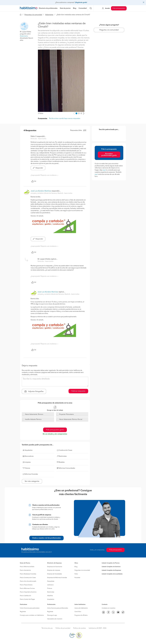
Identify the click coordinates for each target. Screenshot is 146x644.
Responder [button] (38, 168)
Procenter (77, 578)
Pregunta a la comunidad (109, 30)
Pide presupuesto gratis (55, 430)
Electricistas (51, 592)
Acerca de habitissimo (81, 608)
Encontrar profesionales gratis (109, 155)
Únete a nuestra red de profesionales (46, 538)
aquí (104, 170)
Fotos (76, 574)
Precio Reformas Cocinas (27, 588)
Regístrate (23, 612)
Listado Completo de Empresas (111, 570)
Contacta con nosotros (108, 608)
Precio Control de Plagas (27, 599)
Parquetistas (51, 581)
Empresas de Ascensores (55, 567)
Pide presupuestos (119, 8)
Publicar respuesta (78, 391)
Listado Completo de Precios (111, 563)
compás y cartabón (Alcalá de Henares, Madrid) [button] (47, 193)
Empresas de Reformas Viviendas (57, 578)
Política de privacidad (63, 628)
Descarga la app (52, 615)
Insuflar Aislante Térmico (33, 419)
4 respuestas (43, 118)
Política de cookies (79, 628)
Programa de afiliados (81, 615)
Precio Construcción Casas (28, 578)
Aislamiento (49, 15)
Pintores (50, 588)
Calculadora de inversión (55, 619)
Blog (76, 567)
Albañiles (50, 596)
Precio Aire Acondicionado (28, 581)
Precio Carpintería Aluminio (28, 592)
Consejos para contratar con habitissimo (32, 615)
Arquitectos (51, 599)
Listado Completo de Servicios (111, 567)
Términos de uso (47, 628)
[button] (24, 26)
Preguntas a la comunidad (33, 15)
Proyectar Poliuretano (66, 414)
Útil (34, 181)
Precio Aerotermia (25, 570)
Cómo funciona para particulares (30, 608)
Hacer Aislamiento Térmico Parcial (71, 419)
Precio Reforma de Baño (27, 567)
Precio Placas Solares (26, 585)
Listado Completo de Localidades (112, 574)
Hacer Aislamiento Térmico (34, 414)
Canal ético (78, 612)
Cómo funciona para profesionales (58, 608)
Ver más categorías (32, 481)
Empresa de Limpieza (54, 570)
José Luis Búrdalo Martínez (41, 191)
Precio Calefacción (25, 596)
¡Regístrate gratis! (81, 3)
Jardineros (50, 585)
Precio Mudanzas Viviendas (28, 574)
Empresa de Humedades (55, 574)
